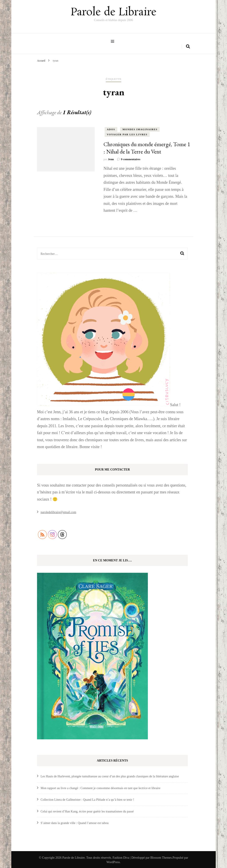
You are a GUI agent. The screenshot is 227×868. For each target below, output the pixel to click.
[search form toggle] (188, 46)
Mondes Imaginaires (140, 128)
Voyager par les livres (127, 134)
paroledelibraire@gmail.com (58, 511)
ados (111, 128)
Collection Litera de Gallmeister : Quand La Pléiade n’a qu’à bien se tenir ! (87, 799)
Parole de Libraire (113, 12)
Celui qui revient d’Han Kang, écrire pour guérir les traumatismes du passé (87, 811)
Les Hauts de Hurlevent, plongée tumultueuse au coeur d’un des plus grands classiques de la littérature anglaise (110, 775)
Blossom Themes (161, 857)
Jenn (111, 158)
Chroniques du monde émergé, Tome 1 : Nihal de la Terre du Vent (147, 147)
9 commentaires (131, 158)
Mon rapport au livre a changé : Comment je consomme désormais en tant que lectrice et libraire (100, 787)
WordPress (113, 861)
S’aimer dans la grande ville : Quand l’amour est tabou (75, 822)
